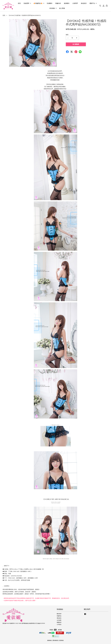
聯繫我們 (59, 622)
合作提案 (59, 620)
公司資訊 (59, 624)
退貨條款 (61, 640)
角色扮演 (84, 3)
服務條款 (50, 640)
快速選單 (27, 3)
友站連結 (53, 8)
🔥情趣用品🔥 (39, 3)
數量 (67, 35)
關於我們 (59, 614)
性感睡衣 (50, 3)
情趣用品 (59, 616)
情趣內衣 (58, 3)
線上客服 (62, 8)
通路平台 (93, 3)
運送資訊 (59, 618)
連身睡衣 (67, 3)
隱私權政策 (56, 640)
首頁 (19, 3)
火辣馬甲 (75, 3)
